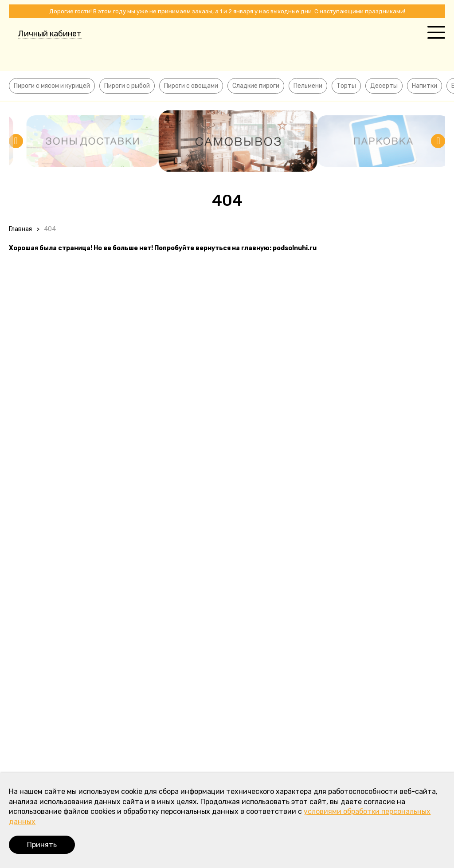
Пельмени (308, 86)
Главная (20, 229)
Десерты (384, 86)
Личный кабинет (50, 34)
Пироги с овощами (191, 86)
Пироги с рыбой (127, 86)
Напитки (425, 86)
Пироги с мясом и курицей (52, 86)
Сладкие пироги (256, 86)
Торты (346, 86)
